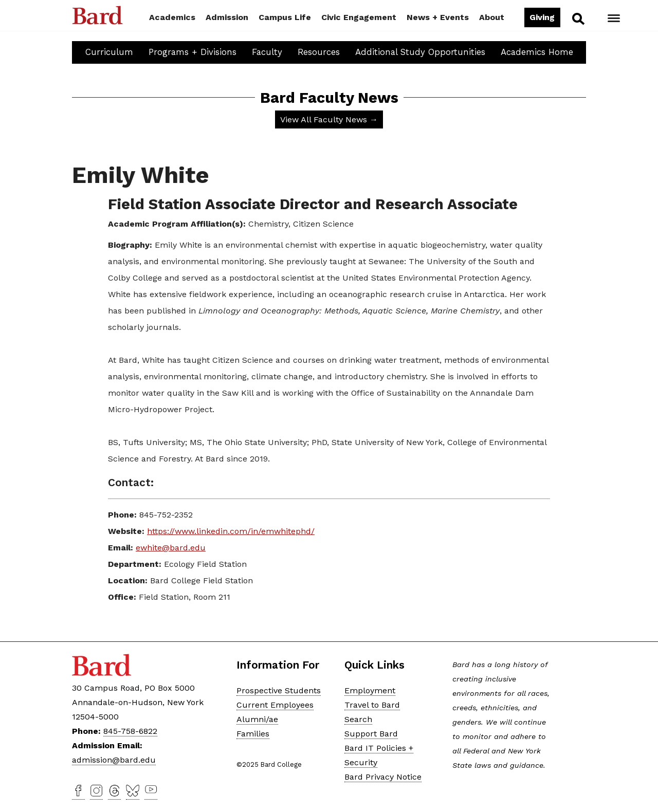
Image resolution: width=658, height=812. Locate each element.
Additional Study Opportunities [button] (420, 52)
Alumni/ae (257, 719)
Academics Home (537, 52)
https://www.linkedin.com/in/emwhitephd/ (231, 531)
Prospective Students (279, 690)
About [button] (492, 17)
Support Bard (371, 734)
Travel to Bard (372, 705)
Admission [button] (227, 17)
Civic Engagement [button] (359, 17)
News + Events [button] (438, 17)
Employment (370, 690)
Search (578, 19)
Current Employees (275, 705)
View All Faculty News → (329, 119)
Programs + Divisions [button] (193, 52)
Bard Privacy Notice (383, 777)
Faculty (267, 52)
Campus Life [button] (285, 17)
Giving (542, 17)
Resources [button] (319, 52)
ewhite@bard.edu (171, 548)
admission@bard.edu (114, 760)
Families (253, 734)
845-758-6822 (130, 731)
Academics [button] (172, 17)
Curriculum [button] (109, 52)
